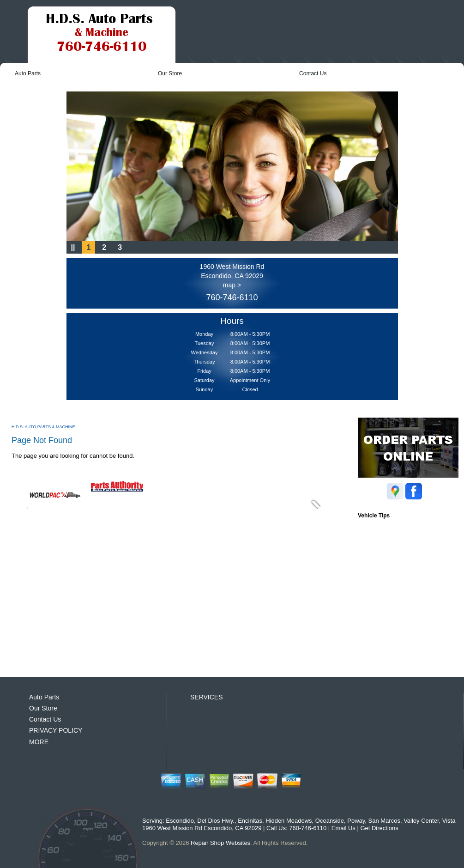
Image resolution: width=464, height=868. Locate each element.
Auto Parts (28, 73)
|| (73, 247)
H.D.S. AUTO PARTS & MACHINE (43, 427)
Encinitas (250, 821)
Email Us (343, 828)
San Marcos (384, 821)
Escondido (180, 821)
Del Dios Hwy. (216, 821)
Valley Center (421, 821)
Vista (449, 821)
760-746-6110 (232, 297)
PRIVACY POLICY (56, 730)
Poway (356, 821)
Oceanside (330, 821)
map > (232, 285)
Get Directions (379, 828)
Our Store (170, 73)
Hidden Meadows (289, 821)
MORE (39, 742)
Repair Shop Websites (220, 843)
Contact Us (313, 73)
